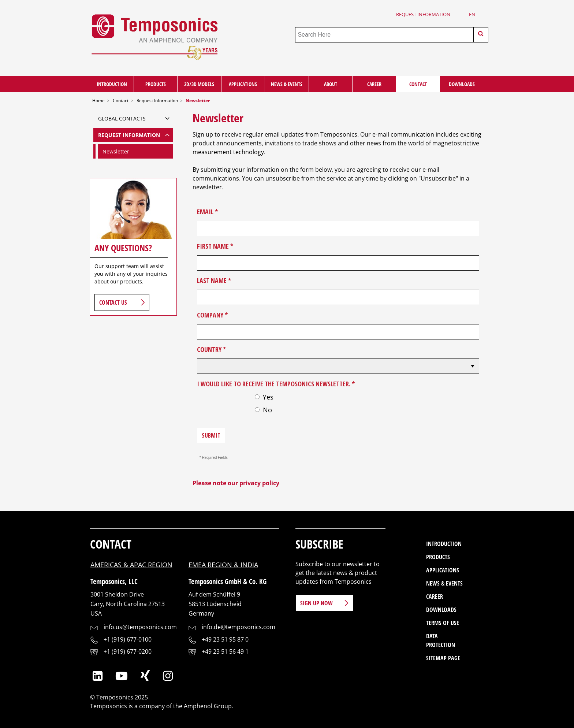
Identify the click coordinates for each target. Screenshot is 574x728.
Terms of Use (443, 623)
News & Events (287, 84)
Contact (418, 84)
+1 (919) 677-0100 (128, 639)
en (472, 14)
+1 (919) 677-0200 (128, 651)
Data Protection (441, 640)
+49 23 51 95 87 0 (225, 639)
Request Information (423, 14)
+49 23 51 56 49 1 (225, 651)
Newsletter (116, 151)
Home (98, 101)
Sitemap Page (443, 658)
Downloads (462, 84)
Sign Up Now (316, 603)
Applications (243, 84)
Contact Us (113, 302)
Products (156, 84)
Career (374, 84)
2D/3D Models (199, 84)
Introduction (112, 84)
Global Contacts (122, 118)
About (331, 84)
